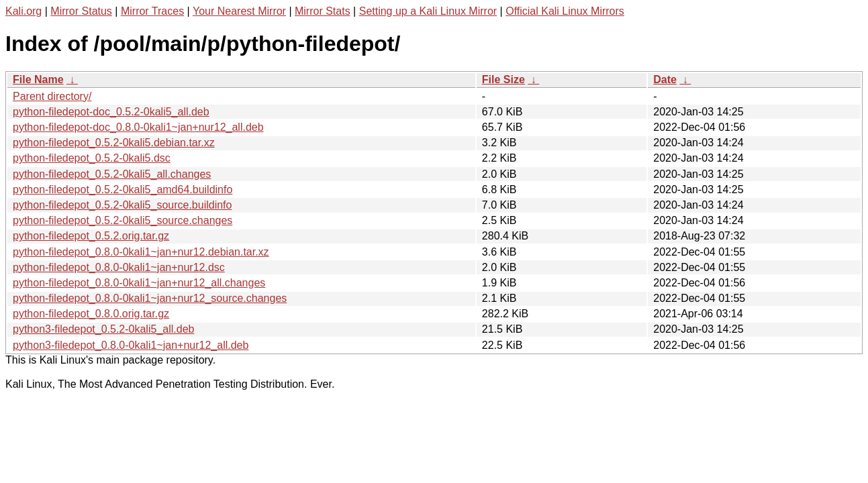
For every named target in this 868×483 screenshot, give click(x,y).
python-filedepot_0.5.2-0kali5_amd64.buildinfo (123, 190)
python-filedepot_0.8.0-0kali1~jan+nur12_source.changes (150, 298)
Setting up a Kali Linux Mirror (428, 11)
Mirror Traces (152, 11)
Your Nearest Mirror (239, 11)
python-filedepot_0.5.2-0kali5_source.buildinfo (122, 205)
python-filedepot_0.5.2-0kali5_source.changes (123, 220)
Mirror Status (81, 11)
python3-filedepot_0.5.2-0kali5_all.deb (103, 329)
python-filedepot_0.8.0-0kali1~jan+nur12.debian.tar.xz (141, 252)
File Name (38, 79)
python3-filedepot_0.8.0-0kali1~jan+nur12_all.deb (131, 345)
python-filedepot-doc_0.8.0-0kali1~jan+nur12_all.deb (138, 127)
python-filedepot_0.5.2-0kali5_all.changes (112, 174)
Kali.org (23, 11)
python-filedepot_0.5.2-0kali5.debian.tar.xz (114, 143)
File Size (503, 79)
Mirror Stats (323, 11)
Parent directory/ (52, 96)
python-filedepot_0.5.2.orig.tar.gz (91, 236)
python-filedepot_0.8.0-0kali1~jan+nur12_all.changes (139, 283)
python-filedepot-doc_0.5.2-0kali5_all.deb (111, 112)
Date (665, 79)
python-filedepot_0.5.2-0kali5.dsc (92, 158)
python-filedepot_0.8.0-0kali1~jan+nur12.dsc (119, 267)
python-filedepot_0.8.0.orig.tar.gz (91, 314)
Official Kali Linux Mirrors (565, 11)
